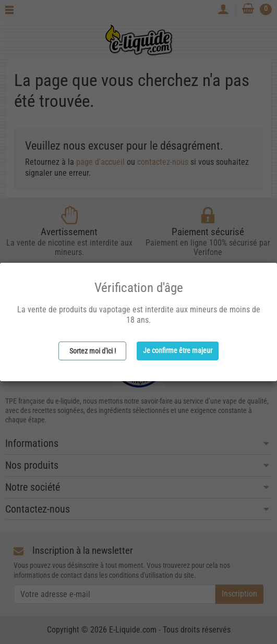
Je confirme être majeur (178, 350)
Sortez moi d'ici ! (93, 351)
